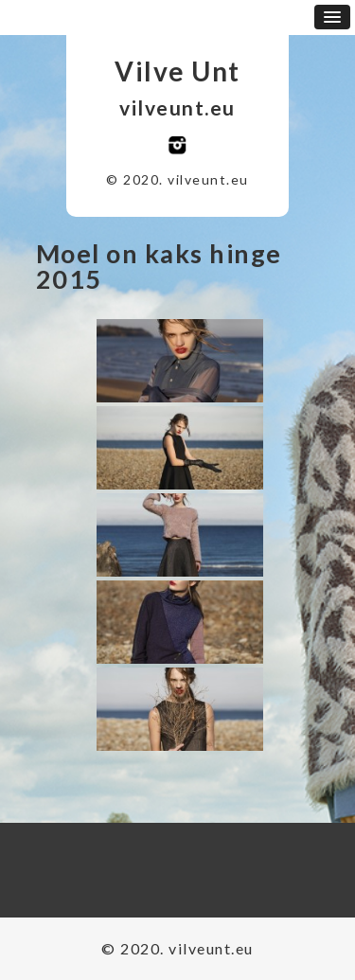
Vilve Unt (177, 71)
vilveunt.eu (177, 107)
